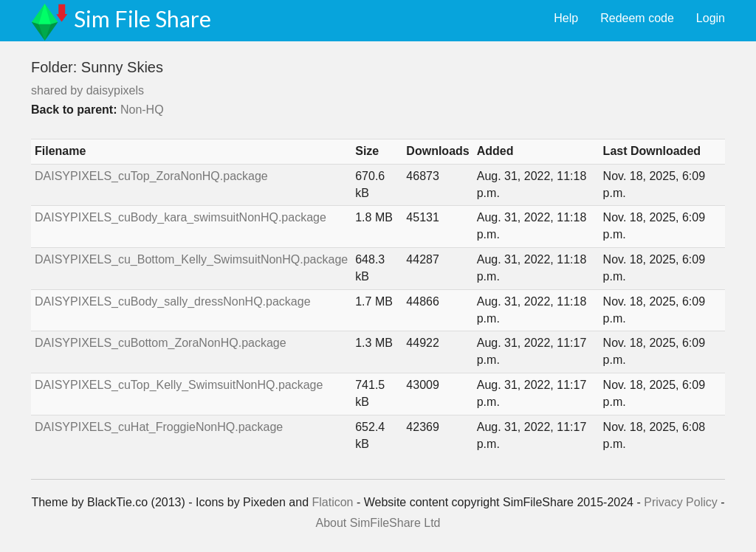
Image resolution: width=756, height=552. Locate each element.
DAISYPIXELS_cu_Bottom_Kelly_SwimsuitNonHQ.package (191, 259)
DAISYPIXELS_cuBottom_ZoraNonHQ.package (161, 343)
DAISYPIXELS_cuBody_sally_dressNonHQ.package (173, 301)
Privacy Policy (681, 502)
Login (711, 18)
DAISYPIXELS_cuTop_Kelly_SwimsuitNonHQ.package (179, 385)
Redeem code (637, 18)
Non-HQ (142, 110)
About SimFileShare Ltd (378, 523)
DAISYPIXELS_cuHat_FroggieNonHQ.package (159, 427)
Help (566, 18)
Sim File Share (142, 18)
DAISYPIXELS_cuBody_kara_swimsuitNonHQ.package (181, 217)
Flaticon (332, 502)
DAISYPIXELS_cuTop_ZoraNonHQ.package (151, 176)
